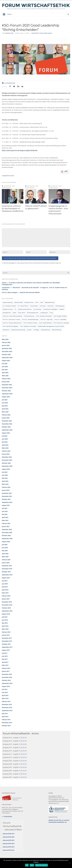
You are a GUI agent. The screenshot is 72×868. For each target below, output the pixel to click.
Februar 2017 (6, 668)
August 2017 (6, 650)
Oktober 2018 (6, 608)
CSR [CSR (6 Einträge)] (42, 302)
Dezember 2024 (7, 385)
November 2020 (7, 532)
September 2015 (7, 710)
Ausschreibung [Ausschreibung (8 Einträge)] (8, 302)
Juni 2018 (5, 620)
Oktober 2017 (6, 644)
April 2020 (5, 554)
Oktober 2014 (6, 726)
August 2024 (6, 397)
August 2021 (6, 505)
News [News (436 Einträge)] (15, 313)
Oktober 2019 (6, 572)
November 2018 (7, 605)
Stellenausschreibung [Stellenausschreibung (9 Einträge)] (18, 330)
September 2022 (7, 466)
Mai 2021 (5, 514)
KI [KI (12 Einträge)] (16, 309)
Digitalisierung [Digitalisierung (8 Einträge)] (50, 302)
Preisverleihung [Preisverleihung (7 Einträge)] (29, 316)
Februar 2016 (6, 701)
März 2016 (5, 698)
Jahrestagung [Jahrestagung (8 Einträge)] (60, 306)
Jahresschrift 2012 (9, 850)
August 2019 (6, 578)
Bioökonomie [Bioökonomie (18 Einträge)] (29, 302)
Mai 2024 (5, 406)
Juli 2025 (5, 364)
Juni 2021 (5, 511)
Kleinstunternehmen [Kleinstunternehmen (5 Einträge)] (25, 309)
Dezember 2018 (7, 602)
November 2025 (7, 351)
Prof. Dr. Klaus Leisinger (10, 292)
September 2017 (7, 647)
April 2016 (5, 695)
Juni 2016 (5, 692)
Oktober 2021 (6, 499)
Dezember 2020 (7, 529)
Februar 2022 (6, 487)
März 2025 (5, 376)
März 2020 (5, 557)
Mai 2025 (5, 370)
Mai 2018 (5, 623)
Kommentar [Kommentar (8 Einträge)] (37, 309)
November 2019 (7, 569)
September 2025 (7, 357)
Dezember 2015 (7, 704)
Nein (32, 865)
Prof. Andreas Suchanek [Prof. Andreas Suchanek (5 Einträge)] (44, 316)
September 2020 (7, 539)
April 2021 (5, 517)
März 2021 (5, 520)
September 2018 (7, 611)
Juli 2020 (5, 545)
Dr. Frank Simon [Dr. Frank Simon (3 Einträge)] (23, 306)
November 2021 (7, 496)
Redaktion (9, 33)
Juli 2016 (5, 689)
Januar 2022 (6, 490)
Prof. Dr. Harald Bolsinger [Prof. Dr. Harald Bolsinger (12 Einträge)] (30, 319)
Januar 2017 (6, 671)
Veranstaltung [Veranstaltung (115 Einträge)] (45, 330)
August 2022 (6, 469)
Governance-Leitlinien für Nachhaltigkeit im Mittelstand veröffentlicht (13, 209)
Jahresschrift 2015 (9, 840)
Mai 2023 (5, 442)
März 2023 (5, 448)
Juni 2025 (5, 367)
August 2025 (6, 361)
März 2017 (5, 665)
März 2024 (5, 412)
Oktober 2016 (6, 680)
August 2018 (6, 614)
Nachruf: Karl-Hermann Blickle (30, 292)
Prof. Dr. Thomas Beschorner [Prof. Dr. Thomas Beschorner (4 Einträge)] (12, 323)
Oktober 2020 (6, 535)
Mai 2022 (5, 478)
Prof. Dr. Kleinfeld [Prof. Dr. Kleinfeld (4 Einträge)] (60, 319)
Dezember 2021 (7, 493)
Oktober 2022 (6, 463)
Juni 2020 (5, 548)
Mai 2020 (5, 551)
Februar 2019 (6, 596)
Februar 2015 (6, 720)
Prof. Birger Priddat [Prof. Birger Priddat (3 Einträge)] (60, 316)
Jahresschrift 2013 (9, 847)
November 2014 (7, 723)
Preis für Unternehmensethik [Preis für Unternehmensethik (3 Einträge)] (12, 316)
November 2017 (7, 641)
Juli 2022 (5, 472)
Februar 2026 (6, 342)
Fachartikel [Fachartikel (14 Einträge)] (34, 306)
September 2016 (7, 683)
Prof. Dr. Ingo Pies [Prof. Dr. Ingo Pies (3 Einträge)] (47, 319)
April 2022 (5, 481)
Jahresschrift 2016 (9, 837)
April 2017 (5, 662)
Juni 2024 (5, 403)
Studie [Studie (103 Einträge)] (29, 330)
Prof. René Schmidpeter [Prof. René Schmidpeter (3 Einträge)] (10, 326)
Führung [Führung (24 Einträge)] (42, 306)
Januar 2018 (6, 635)
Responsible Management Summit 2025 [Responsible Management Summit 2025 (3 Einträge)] (51, 326)
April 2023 (5, 445)
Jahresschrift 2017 (9, 834)
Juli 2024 (5, 400)
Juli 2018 (5, 617)
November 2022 (7, 460)
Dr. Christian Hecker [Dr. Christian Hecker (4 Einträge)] (9, 306)
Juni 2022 (5, 475)
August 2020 (6, 542)
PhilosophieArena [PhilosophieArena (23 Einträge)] (33, 313)
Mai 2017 (5, 659)
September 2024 (7, 394)
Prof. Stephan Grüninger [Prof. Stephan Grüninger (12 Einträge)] (28, 326)
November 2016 (7, 677)
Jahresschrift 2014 (9, 844)
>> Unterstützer (7, 816)
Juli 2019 (5, 581)
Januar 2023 (6, 454)
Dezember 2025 (7, 348)
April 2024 (5, 409)
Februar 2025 (6, 379)
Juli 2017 (5, 653)
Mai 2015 (5, 714)
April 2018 (5, 626)
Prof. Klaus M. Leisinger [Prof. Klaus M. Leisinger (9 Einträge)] (61, 323)
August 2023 (6, 433)
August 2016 (6, 686)
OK (27, 865)
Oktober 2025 (6, 354)
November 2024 (7, 388)
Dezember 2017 (7, 638)
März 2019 (5, 593)
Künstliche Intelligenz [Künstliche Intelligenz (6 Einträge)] (50, 309)
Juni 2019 (5, 584)
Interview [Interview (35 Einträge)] (50, 306)
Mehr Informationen (41, 865)
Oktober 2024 (6, 391)
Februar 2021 (6, 523)
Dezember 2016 (7, 674)
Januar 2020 (6, 563)
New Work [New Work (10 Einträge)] (22, 313)
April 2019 (5, 590)
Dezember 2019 (7, 566)
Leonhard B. (6, 288)
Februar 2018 (6, 632)
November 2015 (7, 707)
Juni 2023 (5, 439)
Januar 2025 (6, 382)
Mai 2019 (5, 587)
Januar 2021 (6, 526)
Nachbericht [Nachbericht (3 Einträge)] (7, 313)
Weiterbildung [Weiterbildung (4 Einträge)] (57, 330)
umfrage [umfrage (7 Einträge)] (36, 330)
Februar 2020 (6, 560)
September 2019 (7, 575)
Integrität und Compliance (42, 33)
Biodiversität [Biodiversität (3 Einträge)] (19, 302)
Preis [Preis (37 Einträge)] (51, 313)
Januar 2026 (6, 345)
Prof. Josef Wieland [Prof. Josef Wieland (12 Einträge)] (45, 323)
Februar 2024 (6, 415)
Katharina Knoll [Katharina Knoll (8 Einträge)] (8, 309)
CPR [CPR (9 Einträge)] (37, 302)
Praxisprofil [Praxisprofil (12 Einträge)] (44, 313)
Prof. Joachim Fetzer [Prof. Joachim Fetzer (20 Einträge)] (30, 323)
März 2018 (5, 629)
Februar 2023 (6, 451)
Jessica (4, 283)
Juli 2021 (5, 508)
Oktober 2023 (6, 427)
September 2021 (7, 502)
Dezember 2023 (7, 421)
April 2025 (5, 373)
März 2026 (5, 339)
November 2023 (7, 424)
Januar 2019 (6, 599)
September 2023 (7, 430)
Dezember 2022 (7, 457)
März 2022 (5, 484)
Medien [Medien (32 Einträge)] (62, 309)
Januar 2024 (6, 418)
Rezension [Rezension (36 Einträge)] (6, 330)
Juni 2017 (5, 656)
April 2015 (5, 717)
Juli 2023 (5, 436)
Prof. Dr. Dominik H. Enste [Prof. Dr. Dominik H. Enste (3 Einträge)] (11, 319)
